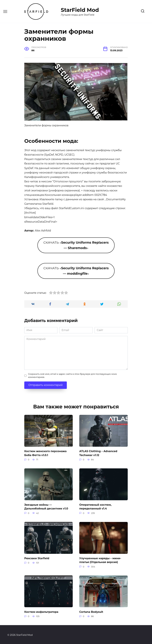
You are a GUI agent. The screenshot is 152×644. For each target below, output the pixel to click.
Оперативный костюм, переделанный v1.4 (95, 506)
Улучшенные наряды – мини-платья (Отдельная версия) (100, 559)
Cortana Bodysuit (91, 611)
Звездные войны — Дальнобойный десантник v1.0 (46, 506)
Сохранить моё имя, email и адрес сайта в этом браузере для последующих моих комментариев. (72, 376)
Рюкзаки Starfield (37, 558)
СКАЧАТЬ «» (76, 245)
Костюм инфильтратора (41, 611)
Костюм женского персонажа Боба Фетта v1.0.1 (45, 453)
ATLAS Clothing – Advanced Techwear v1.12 (98, 453)
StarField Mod (80, 10)
